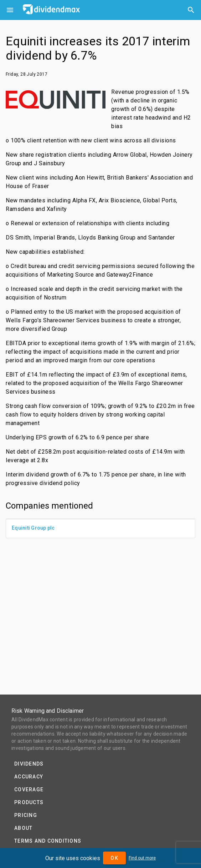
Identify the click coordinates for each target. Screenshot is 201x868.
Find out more (142, 858)
